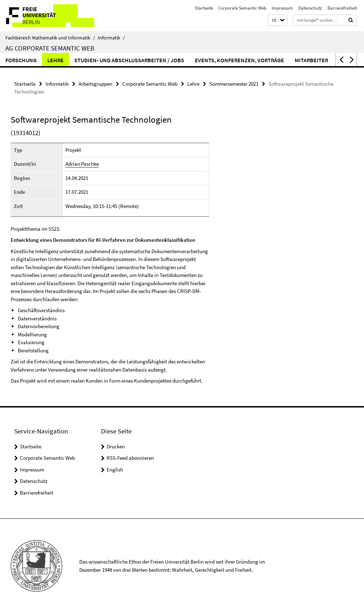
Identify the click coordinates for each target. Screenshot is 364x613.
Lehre (55, 60)
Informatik (111, 38)
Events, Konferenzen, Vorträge (239, 60)
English (115, 470)
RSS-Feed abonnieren (130, 458)
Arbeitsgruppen (95, 84)
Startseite (204, 8)
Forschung (21, 60)
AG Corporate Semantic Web (50, 48)
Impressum (282, 8)
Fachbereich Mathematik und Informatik (50, 38)
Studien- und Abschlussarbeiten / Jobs (129, 60)
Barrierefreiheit (342, 8)
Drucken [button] (116, 446)
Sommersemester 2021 (234, 84)
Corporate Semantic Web (242, 8)
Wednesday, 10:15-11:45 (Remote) (102, 206)
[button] (278, 20)
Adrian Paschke (82, 164)
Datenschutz (310, 8)
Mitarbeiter (311, 60)
